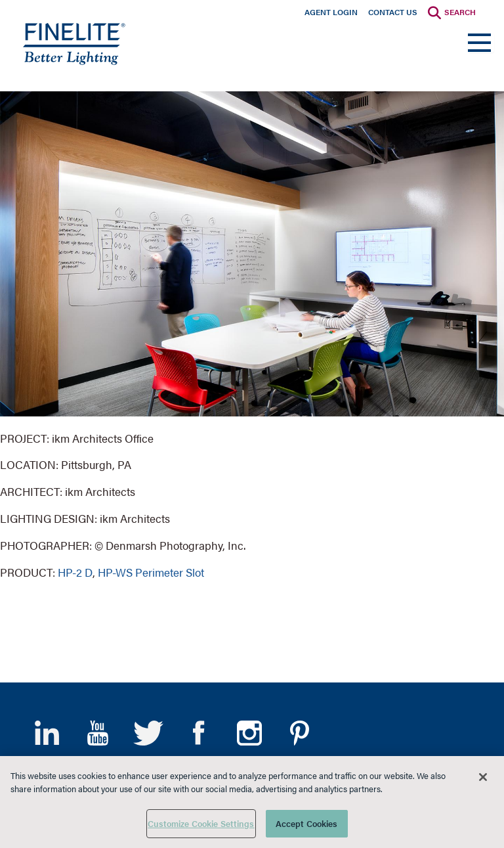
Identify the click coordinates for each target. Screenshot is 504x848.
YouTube (97, 733)
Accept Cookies (307, 823)
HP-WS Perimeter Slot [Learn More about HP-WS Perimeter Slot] (151, 572)
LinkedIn (47, 733)
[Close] (483, 777)
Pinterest (300, 733)
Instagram (249, 733)
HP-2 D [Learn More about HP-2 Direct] (75, 572)
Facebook (199, 733)
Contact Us (393, 12)
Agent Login (331, 12)
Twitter (148, 733)
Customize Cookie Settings (201, 823)
